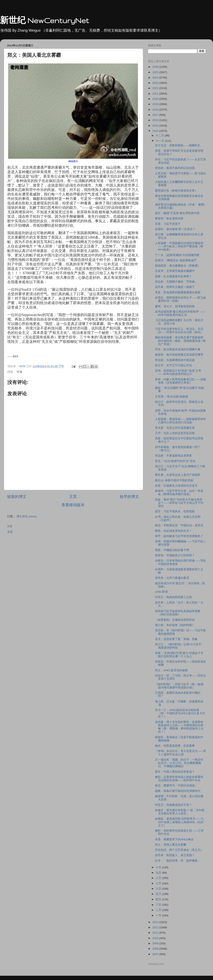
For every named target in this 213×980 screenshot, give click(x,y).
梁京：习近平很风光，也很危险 (175, 511)
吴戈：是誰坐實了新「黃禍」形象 (176, 639)
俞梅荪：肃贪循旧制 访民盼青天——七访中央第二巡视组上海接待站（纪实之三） (179, 822)
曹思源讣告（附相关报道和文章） (176, 191)
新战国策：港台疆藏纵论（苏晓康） (178, 266)
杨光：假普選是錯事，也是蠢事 (175, 746)
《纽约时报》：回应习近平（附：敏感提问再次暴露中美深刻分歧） (179, 686)
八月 (159, 878)
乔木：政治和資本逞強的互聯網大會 (178, 349)
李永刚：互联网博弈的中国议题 (175, 360)
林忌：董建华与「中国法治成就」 (176, 785)
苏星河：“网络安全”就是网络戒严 (176, 260)
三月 (159, 905)
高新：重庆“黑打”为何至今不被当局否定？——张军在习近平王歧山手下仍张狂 (179, 503)
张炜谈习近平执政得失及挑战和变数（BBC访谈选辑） (178, 613)
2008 (156, 949)
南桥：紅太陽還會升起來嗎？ (173, 276)
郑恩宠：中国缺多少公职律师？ (175, 555)
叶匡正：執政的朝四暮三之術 (173, 597)
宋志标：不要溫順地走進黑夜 (173, 456)
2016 (156, 120)
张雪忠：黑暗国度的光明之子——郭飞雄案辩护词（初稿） (180, 299)
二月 (159, 910)
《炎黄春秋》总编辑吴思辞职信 (175, 620)
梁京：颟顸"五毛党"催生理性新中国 (177, 213)
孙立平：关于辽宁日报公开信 (173, 365)
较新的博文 (17, 497)
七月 (159, 883)
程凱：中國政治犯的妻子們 (172, 550)
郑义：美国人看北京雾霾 (171, 845)
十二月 (160, 136)
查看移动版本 (73, 505)
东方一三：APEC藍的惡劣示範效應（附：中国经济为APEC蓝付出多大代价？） (180, 713)
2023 (156, 83)
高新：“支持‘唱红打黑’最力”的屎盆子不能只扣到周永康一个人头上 (179, 655)
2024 (156, 78)
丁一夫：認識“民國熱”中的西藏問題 (177, 255)
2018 (156, 110)
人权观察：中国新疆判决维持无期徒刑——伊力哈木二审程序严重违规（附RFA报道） (179, 246)
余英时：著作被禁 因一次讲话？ (175, 229)
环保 (19, 372)
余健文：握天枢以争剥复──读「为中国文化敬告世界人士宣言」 (180, 812)
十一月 (160, 141)
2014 (156, 131)
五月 (159, 894)
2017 (156, 115)
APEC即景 (162, 592)
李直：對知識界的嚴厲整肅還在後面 (178, 292)
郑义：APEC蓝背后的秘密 (172, 670)
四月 (159, 899)
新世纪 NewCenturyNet (44, 20)
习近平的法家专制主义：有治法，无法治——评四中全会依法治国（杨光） (179, 331)
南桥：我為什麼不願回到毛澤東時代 (178, 791)
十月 (159, 867)
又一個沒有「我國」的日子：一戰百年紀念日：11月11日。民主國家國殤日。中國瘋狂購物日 (179, 763)
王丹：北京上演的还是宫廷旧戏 (175, 433)
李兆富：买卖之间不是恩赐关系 (175, 428)
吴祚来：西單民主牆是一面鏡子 (175, 287)
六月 (159, 889)
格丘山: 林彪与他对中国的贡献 (174, 480)
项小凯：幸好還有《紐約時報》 (175, 625)
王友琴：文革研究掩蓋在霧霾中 (175, 271)
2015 (156, 126)
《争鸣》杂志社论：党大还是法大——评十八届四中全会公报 (180, 753)
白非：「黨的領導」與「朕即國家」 (178, 861)
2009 (156, 943)
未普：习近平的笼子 (168, 224)
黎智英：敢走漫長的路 (169, 218)
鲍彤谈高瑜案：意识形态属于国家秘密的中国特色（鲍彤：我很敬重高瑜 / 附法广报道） (180, 341)
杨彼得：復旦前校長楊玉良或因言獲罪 (179, 355)
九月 (159, 873)
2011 (156, 933)
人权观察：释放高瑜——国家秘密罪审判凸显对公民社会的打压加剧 (180, 421)
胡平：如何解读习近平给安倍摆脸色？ (179, 536)
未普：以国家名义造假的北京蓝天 (176, 486)
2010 (156, 938)
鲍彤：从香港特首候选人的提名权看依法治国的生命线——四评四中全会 (179, 779)
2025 (156, 72)
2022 (156, 88)
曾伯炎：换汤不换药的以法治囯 (175, 168)
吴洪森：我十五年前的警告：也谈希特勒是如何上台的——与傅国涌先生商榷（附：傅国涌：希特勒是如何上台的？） (179, 727)
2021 (156, 94)
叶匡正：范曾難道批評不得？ (173, 805)
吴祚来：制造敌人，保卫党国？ (175, 855)
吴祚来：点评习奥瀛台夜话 (172, 578)
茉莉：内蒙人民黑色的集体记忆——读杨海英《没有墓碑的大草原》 (180, 381)
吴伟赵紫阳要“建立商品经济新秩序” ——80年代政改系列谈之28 (180, 313)
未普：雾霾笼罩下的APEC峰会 (174, 839)
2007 (156, 954)
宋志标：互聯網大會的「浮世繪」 (176, 282)
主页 (73, 497)
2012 (156, 927)
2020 (156, 99)
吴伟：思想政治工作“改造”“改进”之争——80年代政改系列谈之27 (178, 372)
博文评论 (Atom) (27, 516)
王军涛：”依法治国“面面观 (172, 397)
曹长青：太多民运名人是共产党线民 (178, 475)
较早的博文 (129, 497)
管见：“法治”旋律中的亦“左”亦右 (175, 461)
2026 (156, 67)
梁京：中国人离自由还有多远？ (175, 772)
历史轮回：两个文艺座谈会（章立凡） (179, 850)
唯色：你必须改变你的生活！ (173, 531)
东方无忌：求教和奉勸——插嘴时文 (178, 145)
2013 (156, 922)
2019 (156, 104)
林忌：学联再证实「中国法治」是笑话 (179, 525)
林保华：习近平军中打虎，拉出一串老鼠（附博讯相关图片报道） (179, 493)
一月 (159, 915)
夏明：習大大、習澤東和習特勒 (175, 306)
